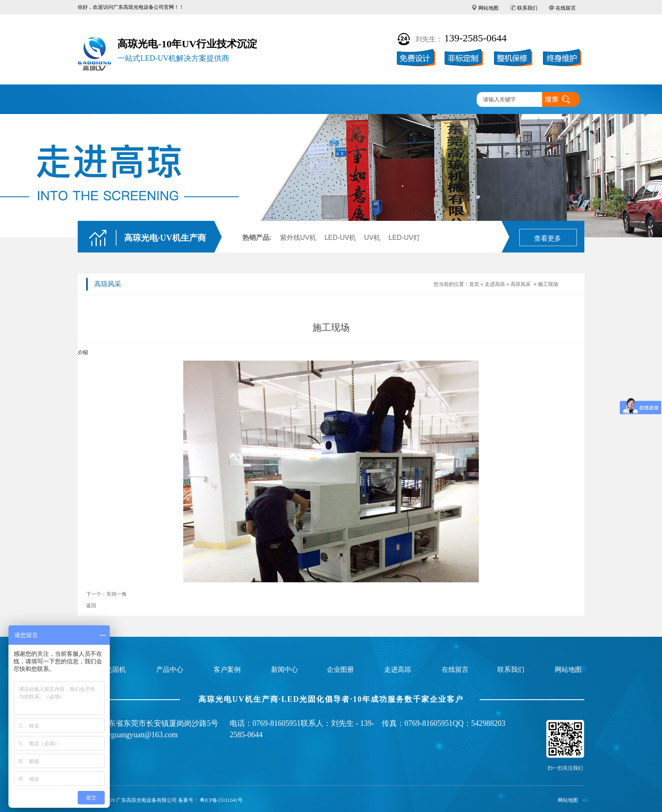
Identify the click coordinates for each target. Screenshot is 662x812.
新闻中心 (350, 100)
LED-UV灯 (404, 238)
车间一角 (117, 594)
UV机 (372, 238)
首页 (474, 284)
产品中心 (201, 100)
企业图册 (300, 100)
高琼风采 (521, 284)
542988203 (488, 723)
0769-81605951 (277, 723)
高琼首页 (103, 100)
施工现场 (548, 284)
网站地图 (488, 8)
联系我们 (527, 8)
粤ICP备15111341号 (221, 800)
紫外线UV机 (298, 238)
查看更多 (548, 238)
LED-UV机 (340, 238)
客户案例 (251, 100)
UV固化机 (152, 100)
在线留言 (566, 8)
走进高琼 (399, 100)
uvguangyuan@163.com (141, 735)
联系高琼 (448, 100)
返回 (91, 606)
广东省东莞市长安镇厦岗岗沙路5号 (159, 723)
